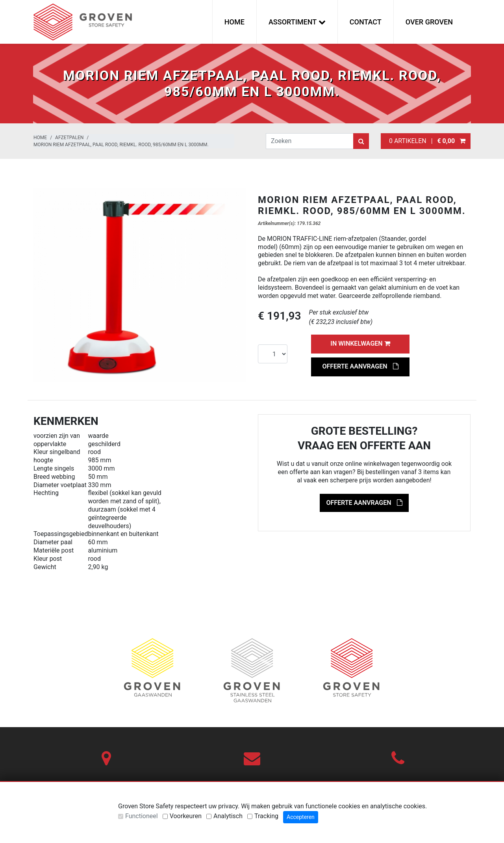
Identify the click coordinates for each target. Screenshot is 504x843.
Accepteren (301, 817)
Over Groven (429, 22)
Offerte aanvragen (360, 366)
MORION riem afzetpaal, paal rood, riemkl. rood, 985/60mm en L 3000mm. (121, 145)
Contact (366, 22)
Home (234, 22)
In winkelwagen (360, 343)
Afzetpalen (69, 138)
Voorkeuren (186, 816)
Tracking (266, 816)
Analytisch (228, 816)
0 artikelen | (426, 141)
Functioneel (142, 816)
